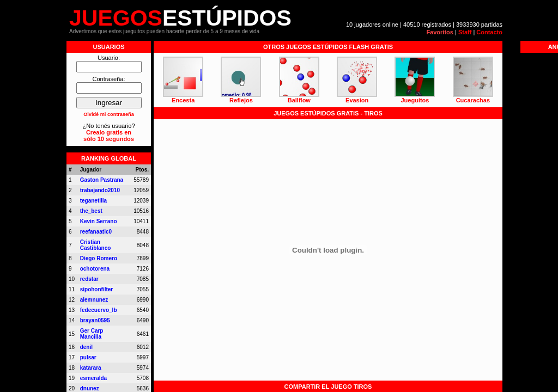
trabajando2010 (100, 190)
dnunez (90, 388)
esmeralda (93, 378)
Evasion (357, 100)
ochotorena (95, 269)
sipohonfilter (97, 289)
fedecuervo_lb (99, 310)
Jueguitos (415, 100)
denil (86, 347)
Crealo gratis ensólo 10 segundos (109, 136)
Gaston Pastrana (102, 180)
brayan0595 (95, 320)
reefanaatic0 (96, 232)
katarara (91, 368)
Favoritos (440, 32)
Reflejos (241, 100)
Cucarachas (473, 100)
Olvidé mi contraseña (109, 114)
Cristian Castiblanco (96, 245)
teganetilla (93, 201)
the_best (91, 211)
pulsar (88, 357)
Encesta (183, 100)
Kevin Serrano (99, 221)
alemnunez (94, 300)
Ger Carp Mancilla (92, 334)
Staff (465, 32)
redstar (89, 279)
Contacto (489, 32)
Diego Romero (99, 258)
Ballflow (299, 100)
